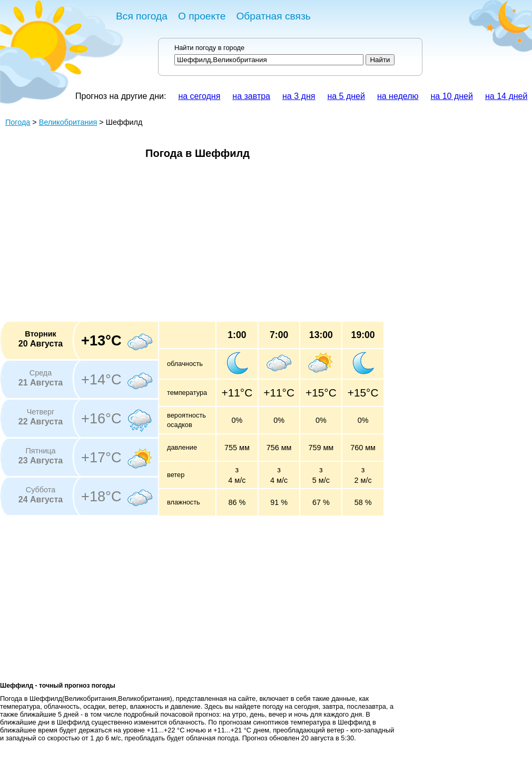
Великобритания (68, 122)
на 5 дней (346, 96)
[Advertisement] (186, 244)
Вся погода (142, 16)
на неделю (398, 96)
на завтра (251, 96)
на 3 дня (299, 96)
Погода (18, 122)
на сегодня (199, 96)
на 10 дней (452, 96)
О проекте (202, 16)
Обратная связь (273, 16)
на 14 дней (506, 96)
